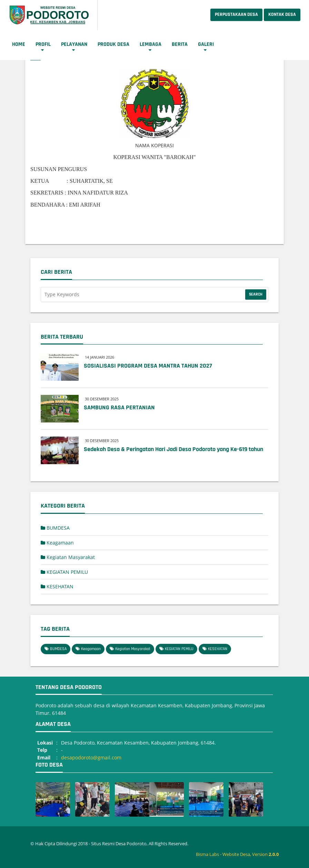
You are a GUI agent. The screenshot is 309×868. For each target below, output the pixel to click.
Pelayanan (74, 44)
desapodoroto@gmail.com (91, 757)
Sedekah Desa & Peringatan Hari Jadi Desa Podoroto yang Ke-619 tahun (173, 449)
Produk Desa (113, 44)
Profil (43, 44)
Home (19, 44)
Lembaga (151, 44)
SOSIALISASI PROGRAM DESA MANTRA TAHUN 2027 (148, 366)
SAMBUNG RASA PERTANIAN (119, 407)
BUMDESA (55, 528)
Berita (180, 44)
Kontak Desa (282, 14)
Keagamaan (57, 543)
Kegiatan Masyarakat (68, 557)
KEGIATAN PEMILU (64, 572)
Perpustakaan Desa (236, 14)
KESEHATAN (57, 586)
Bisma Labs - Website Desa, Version (237, 854)
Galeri (206, 44)
